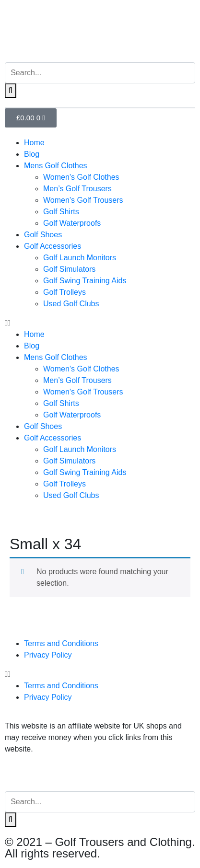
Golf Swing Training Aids (85, 281)
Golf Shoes (43, 235)
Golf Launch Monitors (80, 258)
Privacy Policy (48, 655)
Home (34, 143)
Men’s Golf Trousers (77, 189)
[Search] (11, 91)
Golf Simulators (69, 269)
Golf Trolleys (65, 292)
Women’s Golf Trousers (83, 200)
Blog (32, 154)
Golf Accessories (53, 246)
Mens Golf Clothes (56, 166)
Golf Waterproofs (72, 223)
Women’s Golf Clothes (81, 177)
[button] (100, 323)
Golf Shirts (61, 212)
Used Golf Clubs (71, 304)
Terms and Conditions (61, 643)
